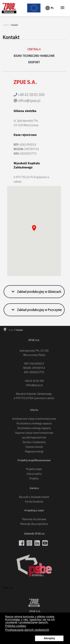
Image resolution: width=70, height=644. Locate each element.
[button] (34, 292)
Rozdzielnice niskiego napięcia (34, 428)
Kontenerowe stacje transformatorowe (34, 419)
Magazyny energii (34, 452)
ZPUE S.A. (8, 588)
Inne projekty (34, 474)
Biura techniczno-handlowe (34, 56)
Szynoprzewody (34, 447)
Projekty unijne (34, 469)
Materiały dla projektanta (34, 524)
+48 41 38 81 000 (31, 95)
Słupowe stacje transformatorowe (34, 433)
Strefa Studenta (34, 502)
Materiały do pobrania (34, 519)
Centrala (34, 49)
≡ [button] (63, 8)
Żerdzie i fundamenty (34, 442)
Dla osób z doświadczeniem (34, 497)
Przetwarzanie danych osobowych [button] (27, 630)
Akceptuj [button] (49, 638)
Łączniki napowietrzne (34, 437)
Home (6, 25)
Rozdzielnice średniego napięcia (34, 423)
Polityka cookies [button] (16, 626)
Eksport (34, 62)
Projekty (34, 478)
